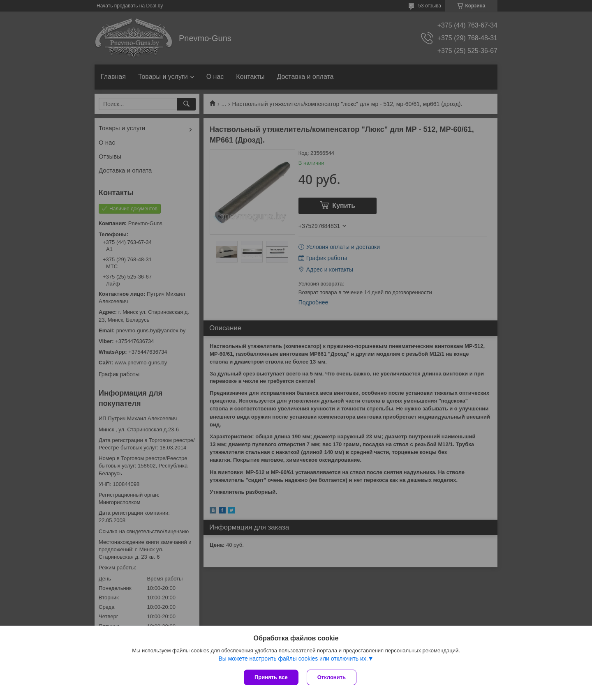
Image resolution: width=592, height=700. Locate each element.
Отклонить (332, 677)
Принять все (271, 677)
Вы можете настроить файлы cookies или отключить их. (293, 659)
